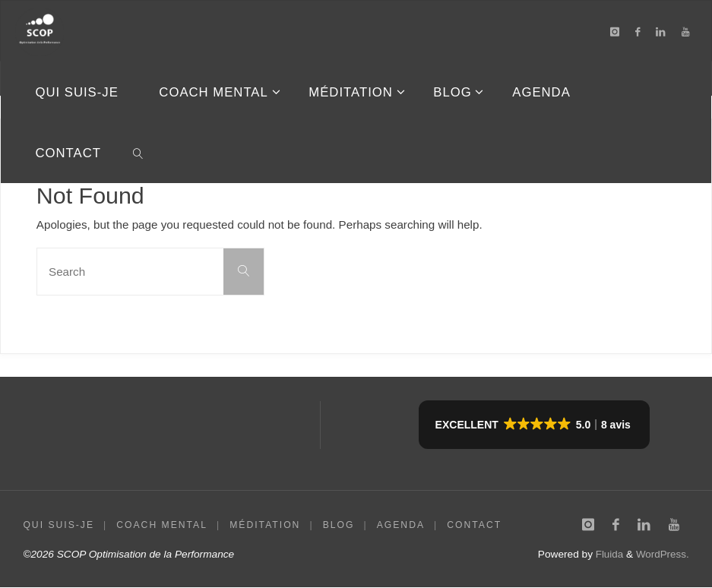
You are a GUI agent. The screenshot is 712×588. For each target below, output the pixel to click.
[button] (534, 425)
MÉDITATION (266, 525)
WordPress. (661, 555)
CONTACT (475, 525)
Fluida (607, 555)
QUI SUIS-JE (59, 525)
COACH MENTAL (162, 525)
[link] (138, 153)
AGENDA (402, 525)
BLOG (339, 525)
